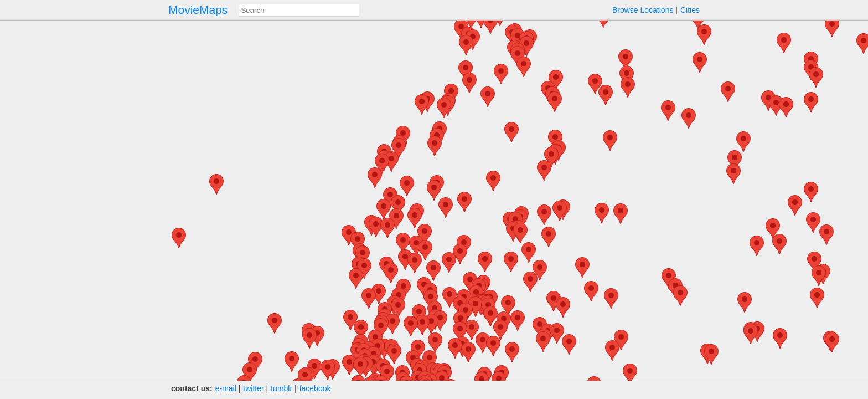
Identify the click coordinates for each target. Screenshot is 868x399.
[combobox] (299, 10)
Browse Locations (643, 10)
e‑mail (226, 388)
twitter (253, 388)
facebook (315, 388)
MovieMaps (198, 10)
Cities (690, 10)
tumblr (281, 388)
